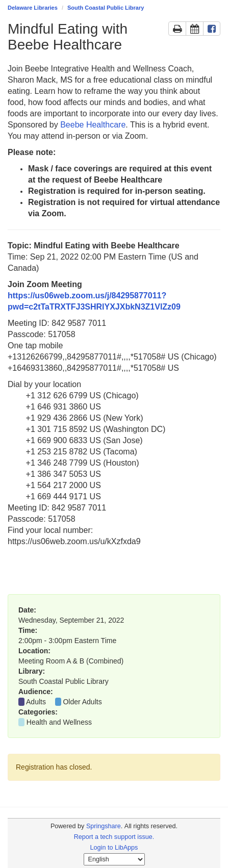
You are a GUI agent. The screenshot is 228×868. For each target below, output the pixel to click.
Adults (36, 702)
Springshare (104, 826)
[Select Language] (114, 859)
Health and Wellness (59, 722)
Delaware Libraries (33, 8)
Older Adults (82, 702)
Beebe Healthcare (93, 125)
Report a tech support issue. (114, 837)
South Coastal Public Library (106, 8)
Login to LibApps (114, 848)
